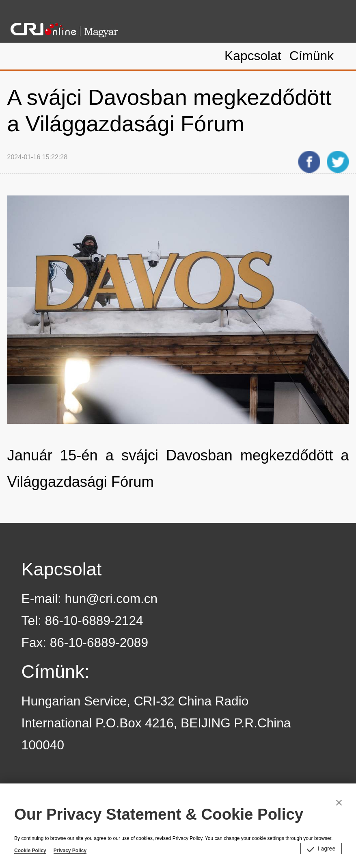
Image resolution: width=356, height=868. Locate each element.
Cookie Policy (30, 851)
